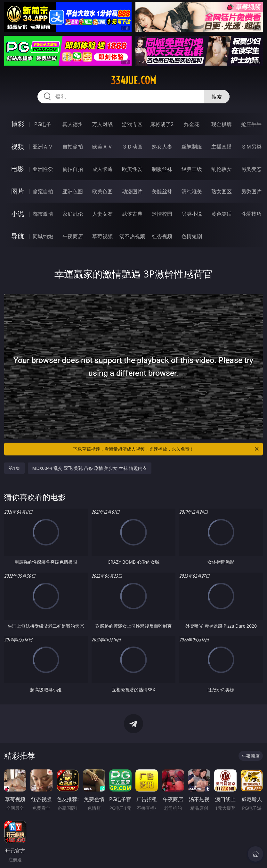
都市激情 (43, 214)
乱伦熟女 (222, 169)
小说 (18, 214)
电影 (18, 169)
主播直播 (222, 147)
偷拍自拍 (73, 169)
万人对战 (102, 124)
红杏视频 (162, 236)
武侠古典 (132, 214)
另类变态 (251, 169)
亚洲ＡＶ (43, 147)
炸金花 (192, 124)
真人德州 (73, 124)
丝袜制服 (192, 147)
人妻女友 (102, 214)
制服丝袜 (162, 169)
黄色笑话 (222, 214)
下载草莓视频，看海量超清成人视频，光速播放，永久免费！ (166, 449)
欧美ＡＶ (102, 147)
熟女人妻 (162, 147)
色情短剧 (192, 236)
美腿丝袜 (162, 191)
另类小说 (192, 214)
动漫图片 (132, 191)
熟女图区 (222, 191)
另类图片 (251, 191)
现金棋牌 (222, 124)
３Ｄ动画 (132, 147)
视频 (18, 146)
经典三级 (192, 169)
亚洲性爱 (43, 169)
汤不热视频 (132, 236)
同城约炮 (43, 236)
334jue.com (133, 80)
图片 (18, 191)
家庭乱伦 (73, 214)
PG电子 (43, 124)
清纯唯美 (192, 191)
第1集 (14, 468)
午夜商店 (73, 236)
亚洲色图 (73, 191)
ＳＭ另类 (251, 147)
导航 (18, 236)
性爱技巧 (251, 214)
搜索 (217, 97)
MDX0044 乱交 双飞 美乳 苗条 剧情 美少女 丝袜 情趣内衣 (90, 468)
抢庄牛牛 (251, 124)
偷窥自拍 (43, 191)
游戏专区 (132, 124)
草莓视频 (102, 236)
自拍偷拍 (73, 147)
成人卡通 (102, 169)
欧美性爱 (132, 169)
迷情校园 (162, 214)
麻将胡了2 (162, 124)
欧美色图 (102, 191)
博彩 (18, 124)
